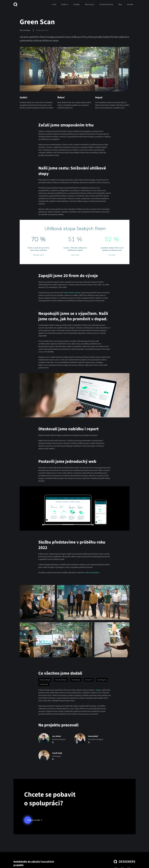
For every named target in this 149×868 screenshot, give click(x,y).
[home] (16, 4)
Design (98, 690)
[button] (65, 4)
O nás (54, 4)
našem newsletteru (92, 573)
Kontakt (130, 4)
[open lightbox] (37, 603)
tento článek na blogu (72, 293)
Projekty (76, 4)
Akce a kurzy (89, 4)
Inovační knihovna (106, 4)
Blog (120, 4)
